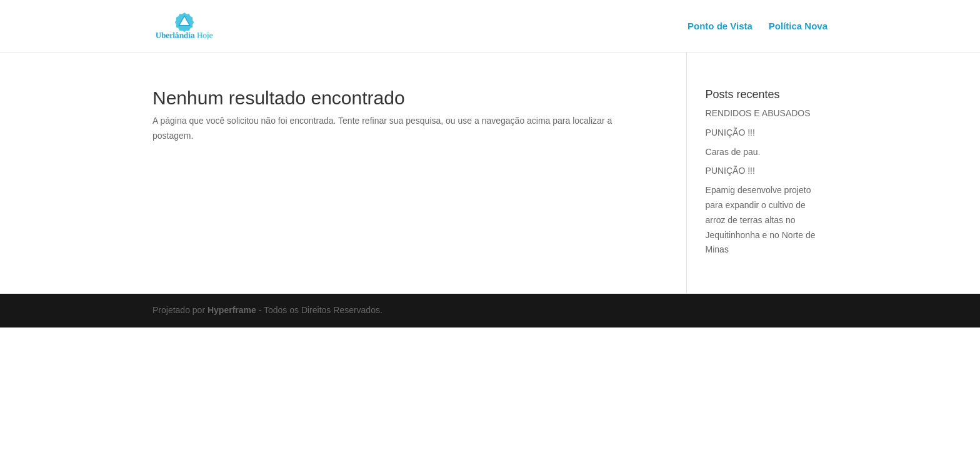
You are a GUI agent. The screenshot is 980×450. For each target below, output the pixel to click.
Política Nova (798, 27)
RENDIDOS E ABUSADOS (758, 113)
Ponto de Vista (720, 27)
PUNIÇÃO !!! (730, 132)
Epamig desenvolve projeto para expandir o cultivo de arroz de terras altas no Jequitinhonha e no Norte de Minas (761, 220)
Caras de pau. (733, 152)
